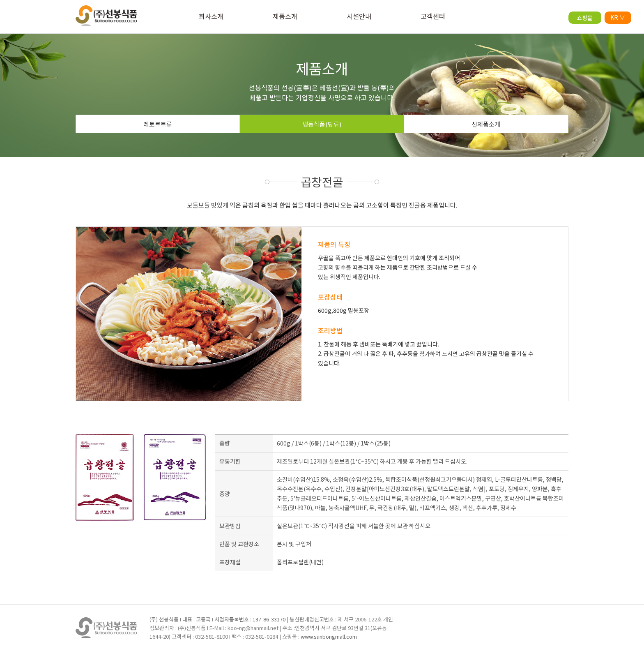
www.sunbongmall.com (329, 636)
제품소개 (285, 16)
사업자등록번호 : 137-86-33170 (250, 619)
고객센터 (433, 16)
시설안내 (359, 16)
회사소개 (211, 16)
